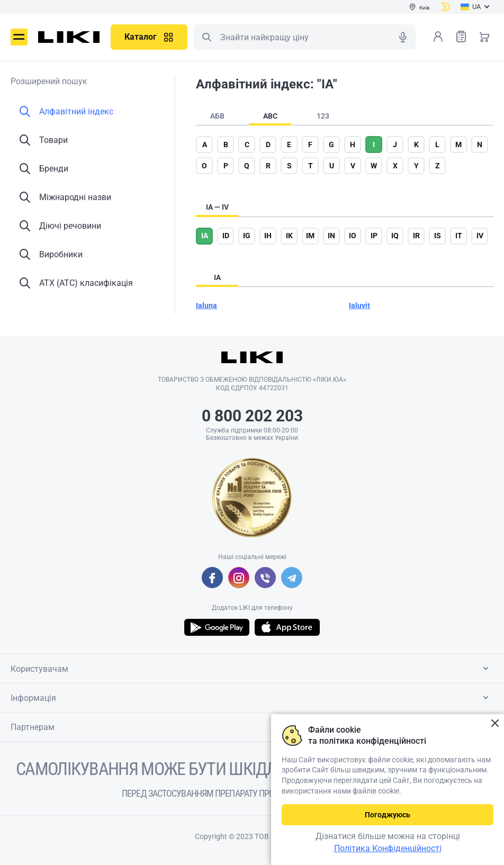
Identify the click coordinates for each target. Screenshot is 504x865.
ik (289, 236)
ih (268, 236)
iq (395, 236)
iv (480, 236)
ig (247, 236)
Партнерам (251, 727)
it (459, 236)
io (353, 236)
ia (205, 236)
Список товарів (461, 36)
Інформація (251, 698)
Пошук (206, 37)
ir (416, 236)
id (226, 236)
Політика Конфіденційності (388, 848)
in (331, 236)
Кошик (484, 37)
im (310, 236)
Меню (19, 37)
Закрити (495, 723)
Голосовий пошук (403, 37)
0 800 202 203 (252, 416)
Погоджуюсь (388, 815)
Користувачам (251, 669)
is (438, 236)
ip (374, 236)
